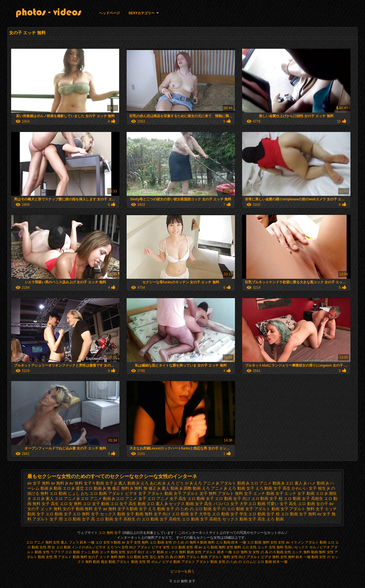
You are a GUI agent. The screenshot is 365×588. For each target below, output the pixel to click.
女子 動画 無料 (139, 514)
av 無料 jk (59, 483)
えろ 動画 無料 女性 (218, 547)
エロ (331, 542)
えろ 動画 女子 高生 (273, 488)
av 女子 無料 (39, 483)
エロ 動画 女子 (201, 499)
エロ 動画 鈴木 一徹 (272, 562)
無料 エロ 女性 (246, 547)
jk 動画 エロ (60, 488)
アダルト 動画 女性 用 (133, 562)
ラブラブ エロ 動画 (65, 552)
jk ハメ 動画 (314, 483)
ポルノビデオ (320, 547)
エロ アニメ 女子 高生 (167, 499)
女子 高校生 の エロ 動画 (137, 519)
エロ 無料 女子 (110, 533)
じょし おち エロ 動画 (88, 493)
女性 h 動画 (112, 542)
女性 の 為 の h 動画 (268, 552)
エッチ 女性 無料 (270, 547)
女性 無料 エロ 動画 (150, 542)
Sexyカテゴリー (141, 13)
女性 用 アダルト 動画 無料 (67, 557)
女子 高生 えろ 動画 (266, 519)
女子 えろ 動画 (152, 509)
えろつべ (114, 547)
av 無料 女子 (81, 483)
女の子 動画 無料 (78, 509)
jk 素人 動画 (168, 488)
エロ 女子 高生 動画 (128, 504)
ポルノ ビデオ (162, 562)
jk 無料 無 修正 (143, 488)
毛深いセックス (296, 547)
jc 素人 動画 (125, 483)
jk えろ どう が (176, 483)
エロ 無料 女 (242, 552)
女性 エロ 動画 (174, 547)
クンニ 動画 (90, 552)
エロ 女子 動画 (96, 504)
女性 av (284, 542)
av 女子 (127, 542)
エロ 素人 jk (157, 504)
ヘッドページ (109, 13)
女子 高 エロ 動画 (98, 519)
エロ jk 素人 (43, 499)
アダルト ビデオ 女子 (127, 493)
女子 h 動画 (128, 509)
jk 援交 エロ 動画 (87, 488)
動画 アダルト (184, 562)
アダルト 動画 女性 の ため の (219, 562)
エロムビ (250, 562)
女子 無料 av (310, 514)
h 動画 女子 (103, 483)
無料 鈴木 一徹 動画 (303, 557)
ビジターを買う (182, 571)
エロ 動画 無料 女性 (262, 542)
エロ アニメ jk (67, 499)
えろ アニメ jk (214, 488)
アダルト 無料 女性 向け (227, 557)
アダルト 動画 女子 (165, 493)
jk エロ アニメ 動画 (263, 483)
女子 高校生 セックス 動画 (224, 519)
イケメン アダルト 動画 (309, 542)
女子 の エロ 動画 (228, 509)
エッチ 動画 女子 (268, 493)
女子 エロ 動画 (50, 514)
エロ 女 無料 (71, 504)
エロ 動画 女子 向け (233, 499)
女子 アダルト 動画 (262, 509)
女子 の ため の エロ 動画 (189, 509)
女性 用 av (195, 547)
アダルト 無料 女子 (235, 493)
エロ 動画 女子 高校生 (303, 499)
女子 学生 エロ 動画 (248, 514)
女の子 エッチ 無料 (44, 509)
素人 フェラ (70, 542)
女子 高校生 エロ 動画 (179, 519)
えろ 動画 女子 (241, 488)
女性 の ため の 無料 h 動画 (186, 542)
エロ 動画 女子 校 (267, 499)
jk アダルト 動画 (231, 483)
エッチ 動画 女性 (113, 552)
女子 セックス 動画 (108, 514)
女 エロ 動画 (61, 547)
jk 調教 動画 (190, 488)
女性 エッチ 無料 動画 (301, 552)
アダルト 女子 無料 (200, 493)
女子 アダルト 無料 (298, 509)
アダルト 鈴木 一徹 (217, 552)
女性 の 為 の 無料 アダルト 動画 (182, 557)
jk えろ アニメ (202, 483)
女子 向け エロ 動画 (171, 514)
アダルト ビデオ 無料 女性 (267, 557)
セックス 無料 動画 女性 (183, 552)
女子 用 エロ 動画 (65, 519)
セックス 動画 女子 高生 (190, 504)
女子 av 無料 (105, 509)
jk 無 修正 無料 (116, 488)
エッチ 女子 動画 (299, 493)
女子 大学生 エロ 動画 (210, 514)
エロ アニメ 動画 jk (98, 499)
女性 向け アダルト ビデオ (142, 547)
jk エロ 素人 (292, 483)
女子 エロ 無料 (77, 514)
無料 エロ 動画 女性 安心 (137, 557)
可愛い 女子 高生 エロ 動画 (291, 504)
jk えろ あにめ (149, 483)
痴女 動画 (108, 562)
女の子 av (325, 504)
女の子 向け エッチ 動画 (145, 552)
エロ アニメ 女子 (131, 499)
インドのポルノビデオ (89, 547)
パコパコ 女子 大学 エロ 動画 (240, 504)
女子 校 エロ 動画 (282, 514)
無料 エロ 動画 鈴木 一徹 (227, 542)
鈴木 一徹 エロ (91, 542)
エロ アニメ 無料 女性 (43, 542)
